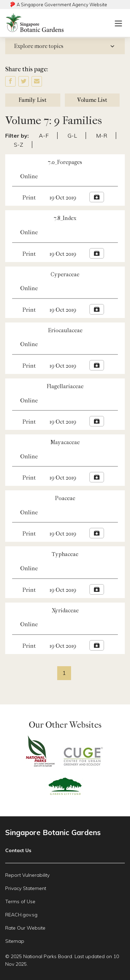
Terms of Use (20, 901)
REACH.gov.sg (21, 915)
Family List (33, 100)
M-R (102, 136)
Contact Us (18, 850)
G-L (72, 136)
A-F (44, 136)
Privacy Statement (26, 888)
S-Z (19, 145)
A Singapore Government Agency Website (62, 5)
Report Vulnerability (27, 875)
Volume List (92, 100)
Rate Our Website (25, 928)
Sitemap (15, 941)
